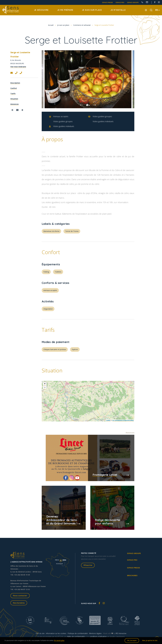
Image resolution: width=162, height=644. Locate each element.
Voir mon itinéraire (18, 67)
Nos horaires (19, 603)
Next (94, 105)
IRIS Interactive (121, 633)
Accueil (51, 25)
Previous (82, 105)
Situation (14, 99)
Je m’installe (118, 10)
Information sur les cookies (56, 633)
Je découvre (41, 10)
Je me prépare (65, 10)
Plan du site (40, 633)
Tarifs (13, 94)
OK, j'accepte (132, 640)
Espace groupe (133, 2)
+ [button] (45, 384)
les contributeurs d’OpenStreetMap (123, 420)
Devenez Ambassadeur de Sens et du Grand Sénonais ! (62, 520)
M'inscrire (88, 565)
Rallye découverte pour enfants (107, 522)
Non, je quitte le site (150, 640)
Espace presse (107, 2)
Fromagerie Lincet (105, 475)
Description (15, 83)
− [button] (45, 387)
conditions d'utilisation (98, 636)
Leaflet (108, 420)
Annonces (15, 104)
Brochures (132, 575)
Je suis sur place (92, 10)
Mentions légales (95, 633)
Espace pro (120, 2)
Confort (14, 88)
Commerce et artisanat (82, 25)
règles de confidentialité (76, 636)
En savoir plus (59, 640)
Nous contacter (20, 596)
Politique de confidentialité (78, 633)
